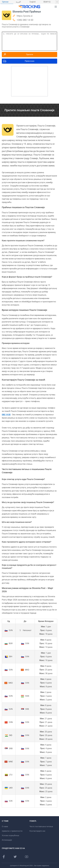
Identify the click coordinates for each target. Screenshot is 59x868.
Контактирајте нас (37, 831)
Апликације (7, 840)
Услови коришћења (10, 835)
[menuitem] (7, 2)
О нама (5, 826)
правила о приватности (12, 831)
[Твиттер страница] (15, 857)
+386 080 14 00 (25, 20)
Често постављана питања (41, 826)
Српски (5, 2)
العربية (18, 2)
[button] (56, 7)
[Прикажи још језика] (57, 2)
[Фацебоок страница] (4, 857)
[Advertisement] (29, 81)
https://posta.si (25, 16)
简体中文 (47, 2)
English (33, 2)
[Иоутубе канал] (27, 857)
